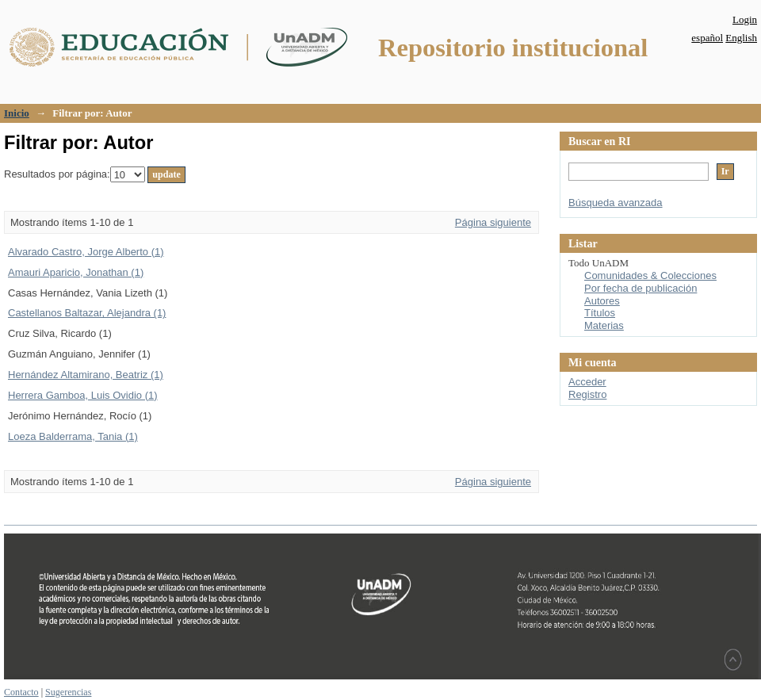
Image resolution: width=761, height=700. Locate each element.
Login (745, 19)
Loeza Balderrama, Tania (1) (73, 436)
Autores (602, 301)
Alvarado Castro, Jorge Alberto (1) (86, 252)
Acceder (587, 382)
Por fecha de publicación (641, 288)
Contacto (21, 692)
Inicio (17, 113)
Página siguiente (493, 222)
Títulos (600, 313)
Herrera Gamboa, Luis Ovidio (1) (83, 395)
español (707, 38)
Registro (587, 394)
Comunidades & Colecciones (650, 275)
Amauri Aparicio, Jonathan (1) (76, 272)
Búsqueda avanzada (616, 203)
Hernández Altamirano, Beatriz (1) (86, 375)
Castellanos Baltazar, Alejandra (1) (87, 313)
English (741, 38)
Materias (604, 325)
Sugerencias (68, 692)
